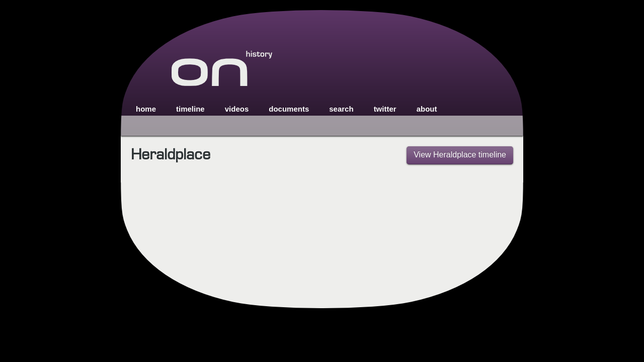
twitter (385, 109)
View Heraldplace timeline (460, 155)
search (341, 109)
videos (237, 109)
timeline (190, 109)
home (146, 109)
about (427, 109)
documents (289, 109)
